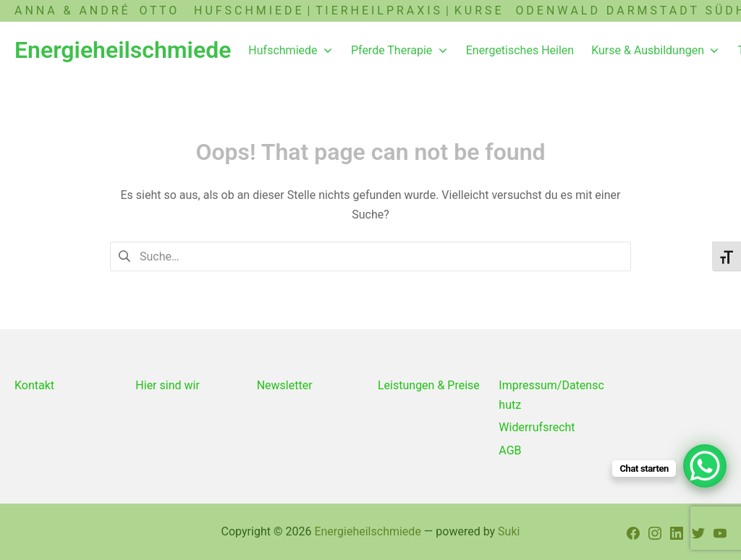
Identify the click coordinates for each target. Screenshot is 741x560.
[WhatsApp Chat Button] (705, 466)
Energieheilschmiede (367, 531)
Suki (509, 531)
